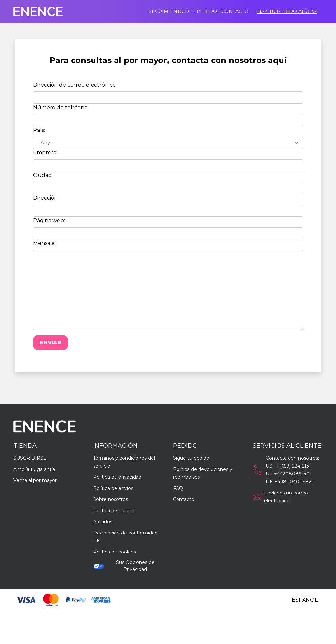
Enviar (51, 342)
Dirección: (46, 198)
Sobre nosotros (111, 499)
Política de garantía (115, 511)
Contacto (235, 11)
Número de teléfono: (61, 107)
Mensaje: (44, 243)
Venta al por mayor (35, 480)
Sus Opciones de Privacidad (124, 566)
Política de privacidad (117, 477)
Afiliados (103, 522)
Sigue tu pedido (191, 458)
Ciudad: (43, 175)
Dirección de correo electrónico (74, 85)
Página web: (49, 221)
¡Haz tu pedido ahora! (287, 11)
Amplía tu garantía (34, 469)
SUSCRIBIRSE (30, 458)
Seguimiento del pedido (183, 11)
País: (39, 130)
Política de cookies (115, 552)
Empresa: (45, 153)
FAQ (178, 488)
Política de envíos (113, 488)
